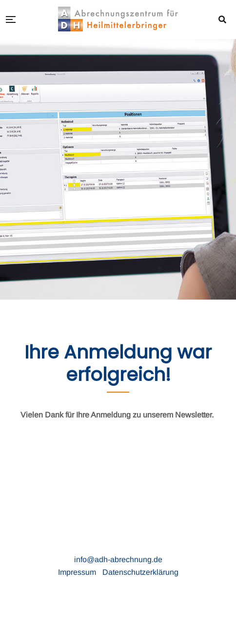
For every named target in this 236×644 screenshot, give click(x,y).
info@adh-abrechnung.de (118, 559)
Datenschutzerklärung (140, 572)
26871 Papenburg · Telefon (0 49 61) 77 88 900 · (151, 547)
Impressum (78, 572)
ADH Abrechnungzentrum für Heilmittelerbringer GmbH (118, 535)
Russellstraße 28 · (34, 547)
